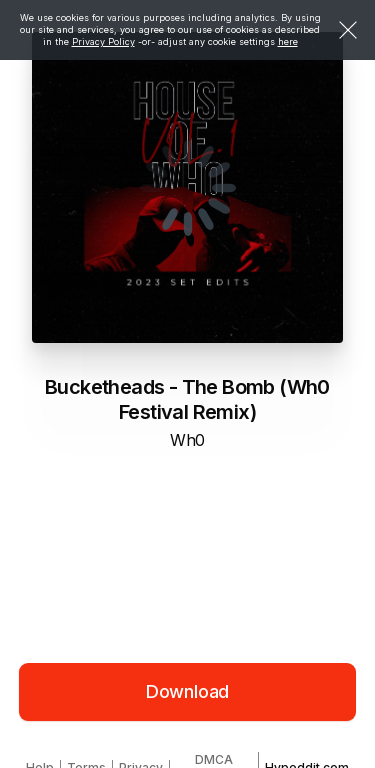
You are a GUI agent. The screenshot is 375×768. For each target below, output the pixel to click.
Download (188, 691)
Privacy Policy (103, 41)
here (288, 41)
